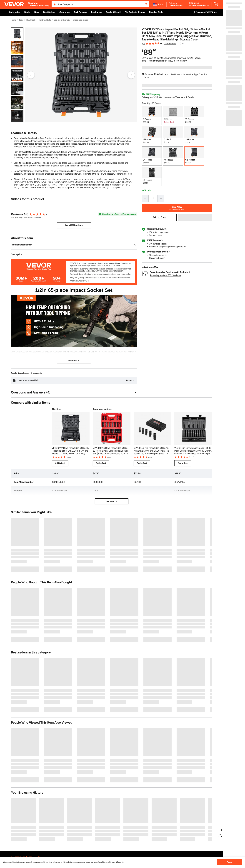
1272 (33, 217)
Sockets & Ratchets (62, 20)
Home (13, 20)
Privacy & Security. (117, 862)
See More (112, 501)
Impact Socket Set (80, 20)
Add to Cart (159, 217)
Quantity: (146, 103)
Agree (229, 862)
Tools (21, 20)
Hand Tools (31, 20)
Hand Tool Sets (45, 20)
